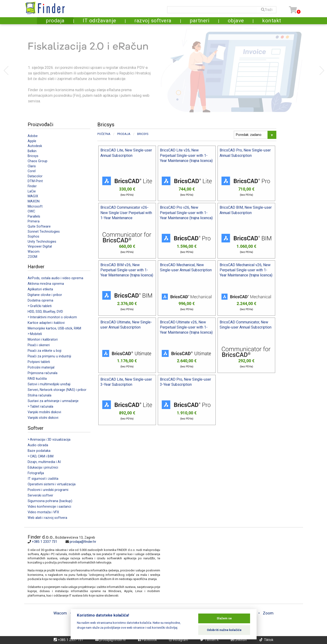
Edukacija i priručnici (43, 468)
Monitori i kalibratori (43, 340)
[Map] (230, 566)
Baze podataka (39, 451)
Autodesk (35, 146)
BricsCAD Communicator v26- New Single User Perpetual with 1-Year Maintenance (126, 213)
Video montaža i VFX (43, 512)
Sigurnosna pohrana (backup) (50, 501)
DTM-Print (35, 181)
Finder (32, 186)
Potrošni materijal (41, 367)
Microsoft (35, 206)
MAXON (34, 201)
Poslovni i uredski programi (48, 490)
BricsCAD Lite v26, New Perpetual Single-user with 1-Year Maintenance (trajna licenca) (186, 155)
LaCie (32, 191)
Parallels (34, 216)
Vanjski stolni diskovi (43, 418)
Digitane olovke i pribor (45, 295)
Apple (32, 141)
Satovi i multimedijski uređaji (49, 384)
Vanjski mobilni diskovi (44, 412)
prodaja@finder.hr (83, 542)
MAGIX (33, 196)
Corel (32, 171)
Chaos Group (38, 161)
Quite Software (39, 226)
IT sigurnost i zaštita (43, 479)
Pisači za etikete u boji (45, 351)
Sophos (33, 236)
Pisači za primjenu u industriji (49, 356)
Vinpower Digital (40, 247)
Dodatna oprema (40, 300)
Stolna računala (40, 395)
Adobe (33, 136)
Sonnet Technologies (44, 232)
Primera (34, 221)
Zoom (268, 613)
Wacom (34, 252)
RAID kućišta (37, 379)
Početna (104, 134)
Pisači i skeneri (39, 345)
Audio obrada (38, 445)
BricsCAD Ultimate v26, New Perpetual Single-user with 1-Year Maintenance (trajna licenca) (186, 327)
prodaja (55, 20)
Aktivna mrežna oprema (46, 284)
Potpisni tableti (39, 362)
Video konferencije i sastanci (49, 507)
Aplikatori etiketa (40, 289)
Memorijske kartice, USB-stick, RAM (54, 328)
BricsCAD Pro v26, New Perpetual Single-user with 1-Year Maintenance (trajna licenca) (186, 213)
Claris (32, 166)
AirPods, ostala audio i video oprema (55, 278)
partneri (200, 20)
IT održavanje (99, 20)
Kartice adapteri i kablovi (46, 323)
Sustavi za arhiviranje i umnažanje (53, 401)
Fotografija (36, 473)
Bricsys (33, 156)
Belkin (32, 151)
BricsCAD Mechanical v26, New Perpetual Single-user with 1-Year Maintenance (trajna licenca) (246, 270)
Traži (267, 10)
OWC (31, 211)
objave (236, 20)
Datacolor (35, 176)
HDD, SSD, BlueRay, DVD (45, 312)
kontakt (272, 20)
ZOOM (32, 257)
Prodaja (124, 134)
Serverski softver (40, 495)
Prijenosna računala (43, 373)
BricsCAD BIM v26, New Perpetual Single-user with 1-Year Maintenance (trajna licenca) (127, 270)
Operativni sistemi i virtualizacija (52, 484)
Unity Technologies (42, 242)
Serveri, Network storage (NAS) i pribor (57, 390)
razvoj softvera (153, 20)
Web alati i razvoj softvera (47, 518)
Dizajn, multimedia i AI (44, 462)
